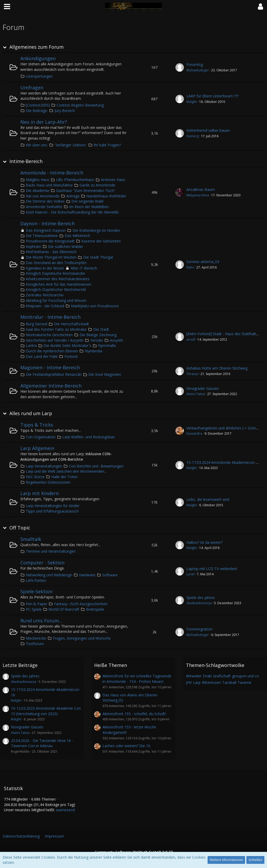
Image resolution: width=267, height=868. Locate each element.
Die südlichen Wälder (66, 246)
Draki (207, 676)
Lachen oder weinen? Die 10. (127, 746)
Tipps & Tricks (37, 425)
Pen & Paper (37, 604)
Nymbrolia (93, 351)
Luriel (190, 574)
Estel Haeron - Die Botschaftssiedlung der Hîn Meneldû (72, 212)
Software (110, 575)
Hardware (87, 575)
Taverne (244, 682)
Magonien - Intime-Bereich (50, 367)
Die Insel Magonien (105, 374)
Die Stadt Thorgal (98, 257)
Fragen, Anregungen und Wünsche (82, 638)
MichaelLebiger (198, 70)
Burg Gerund (37, 324)
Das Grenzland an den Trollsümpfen (56, 263)
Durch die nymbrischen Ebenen (52, 351)
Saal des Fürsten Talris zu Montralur (56, 329)
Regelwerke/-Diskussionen (48, 482)
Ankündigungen (38, 58)
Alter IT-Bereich (84, 268)
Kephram (34, 246)
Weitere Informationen (226, 860)
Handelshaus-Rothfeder (106, 196)
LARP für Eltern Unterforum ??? (213, 96)
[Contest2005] (38, 105)
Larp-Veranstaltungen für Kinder (53, 506)
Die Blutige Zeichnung (98, 335)
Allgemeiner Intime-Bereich (51, 386)
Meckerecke (36, 638)
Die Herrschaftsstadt (71, 324)
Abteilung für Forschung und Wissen (56, 300)
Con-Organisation (41, 437)
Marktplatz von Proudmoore (95, 306)
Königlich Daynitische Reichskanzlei (55, 273)
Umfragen (32, 88)
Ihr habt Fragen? (107, 145)
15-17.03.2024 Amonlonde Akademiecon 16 (223, 462)
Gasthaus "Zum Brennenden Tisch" (86, 191)
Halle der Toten (64, 477)
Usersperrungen (39, 76)
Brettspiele (95, 609)
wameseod (65, 810)
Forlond (71, 356)
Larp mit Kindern (40, 493)
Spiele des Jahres (201, 598)
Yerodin (97, 340)
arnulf (191, 339)
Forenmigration (199, 629)
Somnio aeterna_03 (203, 262)
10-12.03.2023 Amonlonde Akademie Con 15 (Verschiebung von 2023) (46, 711)
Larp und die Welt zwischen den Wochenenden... (66, 471)
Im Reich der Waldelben (89, 207)
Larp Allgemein (37, 448)
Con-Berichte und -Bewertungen (96, 466)
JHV (189, 682)
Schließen (255, 860)
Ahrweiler (194, 676)
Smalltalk (31, 539)
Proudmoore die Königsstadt (50, 241)
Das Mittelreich (77, 236)
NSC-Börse (35, 477)
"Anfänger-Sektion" (71, 145)
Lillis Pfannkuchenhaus (75, 180)
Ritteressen (211, 682)
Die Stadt (101, 329)
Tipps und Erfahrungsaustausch (52, 511)
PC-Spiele (34, 609)
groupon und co (245, 676)
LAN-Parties (36, 580)
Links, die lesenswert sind (208, 499)
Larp (197, 682)
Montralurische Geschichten (49, 335)
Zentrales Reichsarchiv (45, 295)
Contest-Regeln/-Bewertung (80, 105)
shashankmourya (199, 603)
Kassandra (194, 433)
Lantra (31, 345)
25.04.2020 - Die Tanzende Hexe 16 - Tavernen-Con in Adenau (42, 743)
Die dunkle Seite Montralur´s (67, 345)
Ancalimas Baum (201, 189)
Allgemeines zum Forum (37, 47)
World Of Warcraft (64, 609)
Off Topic (20, 528)
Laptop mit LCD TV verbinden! (212, 569)
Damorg (193, 136)
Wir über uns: (37, 145)
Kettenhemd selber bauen (208, 130)
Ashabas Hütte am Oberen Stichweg (217, 368)
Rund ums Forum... (41, 621)
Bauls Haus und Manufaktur (49, 185)
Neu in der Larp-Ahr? (44, 122)
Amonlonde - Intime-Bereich (52, 173)
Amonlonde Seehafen (44, 207)
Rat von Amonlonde (43, 196)
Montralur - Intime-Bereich (50, 317)
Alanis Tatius (196, 394)
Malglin (192, 102)
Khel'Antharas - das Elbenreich (51, 252)
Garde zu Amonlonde (97, 185)
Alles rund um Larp (31, 413)
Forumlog (195, 64)
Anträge (73, 196)
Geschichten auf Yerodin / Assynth (55, 340)
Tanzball (229, 682)
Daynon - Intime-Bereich (47, 223)
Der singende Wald (87, 201)
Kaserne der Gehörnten (101, 241)
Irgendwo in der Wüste (45, 268)
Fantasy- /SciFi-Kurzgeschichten (81, 604)
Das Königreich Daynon (46, 230)
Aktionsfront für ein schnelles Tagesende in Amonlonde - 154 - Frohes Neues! (137, 679)
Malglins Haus (38, 180)
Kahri (190, 267)
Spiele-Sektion (36, 591)
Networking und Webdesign (49, 575)
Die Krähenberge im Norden (96, 230)
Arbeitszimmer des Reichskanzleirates (58, 279)
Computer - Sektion (42, 563)
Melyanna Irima (198, 195)
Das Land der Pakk (42, 356)
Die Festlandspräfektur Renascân (54, 374)
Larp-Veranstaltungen (44, 466)
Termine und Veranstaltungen (51, 551)
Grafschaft (222, 676)
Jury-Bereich (65, 111)
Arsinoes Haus (113, 180)
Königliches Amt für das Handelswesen (59, 284)
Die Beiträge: (37, 111)
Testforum (35, 644)
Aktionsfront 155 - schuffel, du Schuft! (134, 714)
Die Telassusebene (42, 236)
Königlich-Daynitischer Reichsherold (56, 289)
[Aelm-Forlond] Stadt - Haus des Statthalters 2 (225, 334)
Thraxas (192, 374)
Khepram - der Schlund (45, 306)
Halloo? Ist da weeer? (204, 542)
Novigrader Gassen (203, 388)
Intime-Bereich (26, 161)
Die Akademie (38, 191)
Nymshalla (107, 345)
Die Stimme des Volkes (45, 201)
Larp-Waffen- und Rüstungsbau (89, 437)
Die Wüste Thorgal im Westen (51, 257)
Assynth (116, 340)
